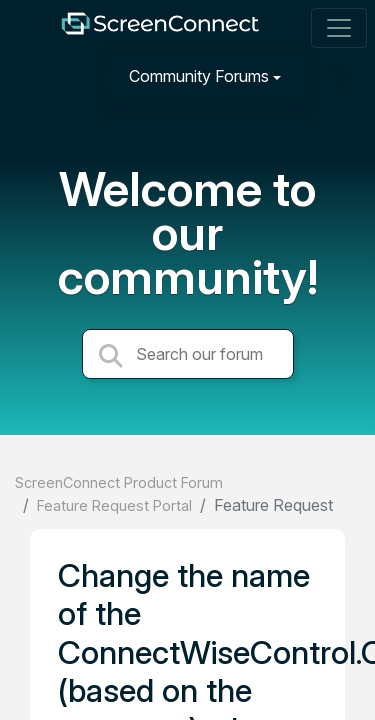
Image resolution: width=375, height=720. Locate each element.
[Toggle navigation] (339, 28)
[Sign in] (336, 75)
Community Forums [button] (199, 76)
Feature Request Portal (114, 505)
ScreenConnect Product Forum (119, 482)
